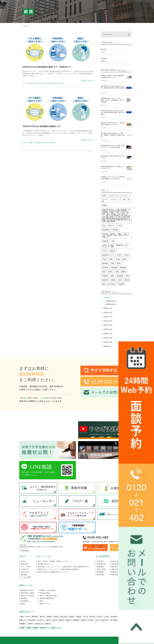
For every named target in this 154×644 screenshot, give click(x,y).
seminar (29, 33)
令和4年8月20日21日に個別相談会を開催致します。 (42, 126)
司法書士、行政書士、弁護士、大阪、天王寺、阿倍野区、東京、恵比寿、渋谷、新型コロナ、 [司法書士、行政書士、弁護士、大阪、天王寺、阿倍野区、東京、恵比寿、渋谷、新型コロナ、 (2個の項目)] (116, 235)
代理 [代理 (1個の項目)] (104, 226)
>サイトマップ (23, 549)
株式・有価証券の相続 (48, 596)
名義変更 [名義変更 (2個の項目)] (105, 241)
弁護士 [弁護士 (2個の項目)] (127, 255)
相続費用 (24, 575)
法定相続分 (25, 601)
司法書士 (39, 83)
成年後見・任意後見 (119, 575)
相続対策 (39, 143)
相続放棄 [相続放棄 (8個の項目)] (114, 267)
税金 (59, 83)
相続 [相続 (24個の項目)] (113, 263)
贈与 (54, 143)
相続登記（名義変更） (120, 567)
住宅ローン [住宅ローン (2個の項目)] (112, 226)
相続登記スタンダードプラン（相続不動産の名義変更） (59, 569)
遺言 (42, 601)
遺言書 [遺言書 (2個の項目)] (127, 280)
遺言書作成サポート (45, 564)
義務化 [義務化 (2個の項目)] (124, 272)
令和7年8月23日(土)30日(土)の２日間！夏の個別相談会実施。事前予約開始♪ (113, 112)
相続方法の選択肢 (27, 596)
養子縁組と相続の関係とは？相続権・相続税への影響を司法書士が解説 (113, 135)
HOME (24, 26)
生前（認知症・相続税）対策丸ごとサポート (55, 561)
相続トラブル (33, 143)
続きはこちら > (87, 80)
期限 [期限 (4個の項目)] (111, 259)
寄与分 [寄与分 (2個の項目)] (119, 255)
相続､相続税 (48, 83)
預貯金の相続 (45, 593)
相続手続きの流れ (27, 590)
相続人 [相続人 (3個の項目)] (119, 263)
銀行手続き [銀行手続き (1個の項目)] (112, 284)
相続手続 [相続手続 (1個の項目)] (105, 267)
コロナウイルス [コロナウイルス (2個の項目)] (114, 196)
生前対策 (115, 561)
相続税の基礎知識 (47, 598)
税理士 (56, 83)
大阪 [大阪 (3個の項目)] (113, 241)
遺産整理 (100, 567)
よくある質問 (26, 577)
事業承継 (100, 575)
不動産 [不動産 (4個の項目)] (104, 205)
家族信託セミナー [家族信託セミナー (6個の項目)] (108, 255)
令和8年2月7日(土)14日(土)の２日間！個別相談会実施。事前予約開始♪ (113, 88)
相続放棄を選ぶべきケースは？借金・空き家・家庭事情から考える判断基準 (113, 100)
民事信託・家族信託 (119, 572)
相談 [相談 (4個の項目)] (104, 272)
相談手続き (25, 572)
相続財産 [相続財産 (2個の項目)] (123, 267)
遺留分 (23, 604)
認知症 (51, 143)
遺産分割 (115, 569)
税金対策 (44, 143)
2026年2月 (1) (111, 301)
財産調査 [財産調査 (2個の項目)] (120, 276)
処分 (35, 83)
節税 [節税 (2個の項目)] (117, 272)
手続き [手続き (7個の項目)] (104, 259)
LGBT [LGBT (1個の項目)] (104, 196)
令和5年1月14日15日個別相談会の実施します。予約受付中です (47, 67)
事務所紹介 (25, 564)
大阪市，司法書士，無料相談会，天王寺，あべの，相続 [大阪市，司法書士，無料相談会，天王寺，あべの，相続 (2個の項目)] (115, 246)
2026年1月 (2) (111, 304)
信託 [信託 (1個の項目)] (120, 226)
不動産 (32, 83)
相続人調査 (101, 569)
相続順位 (24, 598)
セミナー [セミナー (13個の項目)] (126, 196)
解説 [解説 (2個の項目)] (113, 276)
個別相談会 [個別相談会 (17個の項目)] (106, 230)
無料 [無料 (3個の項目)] (125, 259)
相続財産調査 (116, 564)
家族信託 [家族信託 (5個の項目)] (113, 251)
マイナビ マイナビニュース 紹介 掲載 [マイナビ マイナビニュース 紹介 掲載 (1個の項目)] (116, 200)
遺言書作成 (101, 564)
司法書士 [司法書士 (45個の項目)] (116, 230)
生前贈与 (100, 561)
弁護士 (43, 83)
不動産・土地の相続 (48, 590)
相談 (53, 83)
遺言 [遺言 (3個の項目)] (120, 280)
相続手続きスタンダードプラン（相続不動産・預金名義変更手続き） (64, 567)
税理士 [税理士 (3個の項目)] (110, 272)
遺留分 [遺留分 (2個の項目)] (113, 280)
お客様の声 (25, 569)
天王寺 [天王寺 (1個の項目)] (104, 251)
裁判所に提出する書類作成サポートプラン (54, 572)
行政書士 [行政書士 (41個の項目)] (105, 276)
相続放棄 (100, 572)
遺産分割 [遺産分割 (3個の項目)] (105, 280)
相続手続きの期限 (27, 593)
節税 (62, 83)
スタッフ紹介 (26, 567)
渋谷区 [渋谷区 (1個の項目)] (118, 259)
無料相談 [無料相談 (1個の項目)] (105, 263)
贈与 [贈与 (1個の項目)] (128, 276)
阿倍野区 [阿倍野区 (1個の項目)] (122, 284)
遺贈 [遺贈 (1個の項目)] (104, 284)
